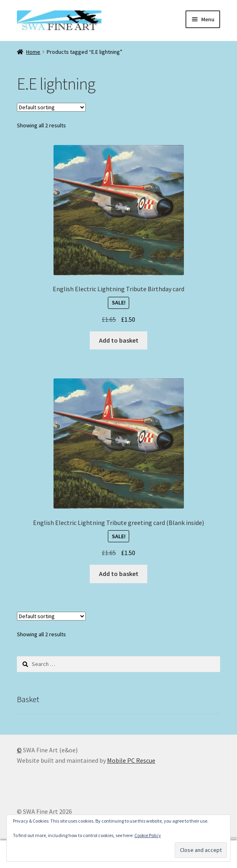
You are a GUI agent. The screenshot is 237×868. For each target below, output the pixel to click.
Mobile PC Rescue (131, 760)
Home (33, 52)
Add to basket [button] (119, 340)
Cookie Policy (148, 835)
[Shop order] (51, 107)
